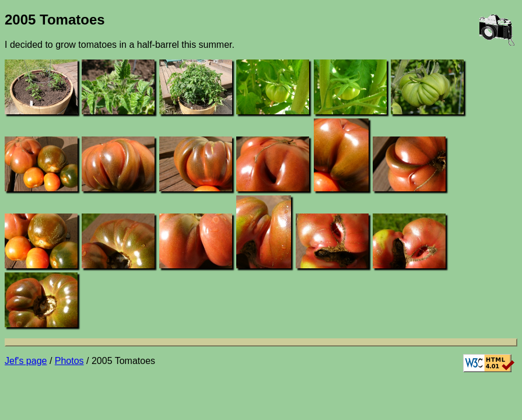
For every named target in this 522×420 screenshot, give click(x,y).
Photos (69, 361)
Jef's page (26, 361)
